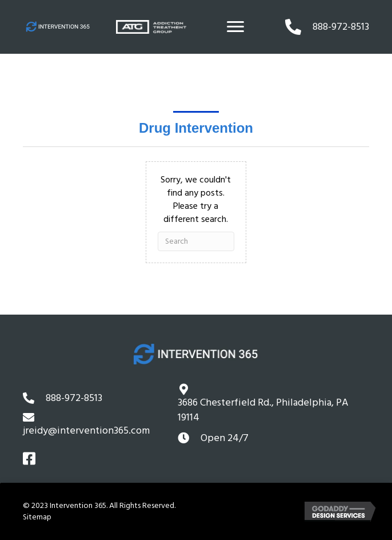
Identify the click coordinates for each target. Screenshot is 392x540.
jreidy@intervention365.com (86, 430)
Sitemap (37, 517)
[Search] (196, 241)
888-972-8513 (74, 398)
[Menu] (235, 27)
